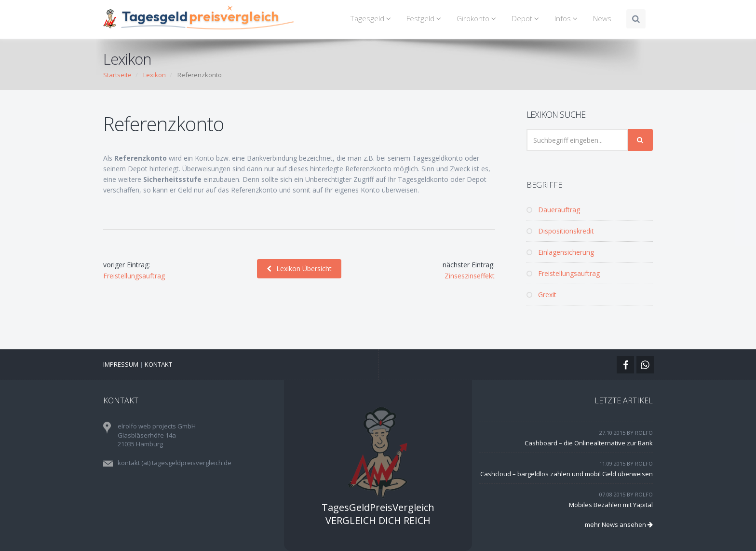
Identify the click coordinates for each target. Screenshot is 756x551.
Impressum (121, 364)
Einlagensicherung (560, 252)
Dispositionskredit (560, 231)
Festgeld (425, 19)
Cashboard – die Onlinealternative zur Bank (589, 443)
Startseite (117, 75)
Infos (567, 19)
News (602, 19)
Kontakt (158, 364)
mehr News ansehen (619, 524)
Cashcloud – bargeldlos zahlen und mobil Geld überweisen (567, 474)
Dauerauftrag (553, 210)
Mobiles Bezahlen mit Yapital (611, 505)
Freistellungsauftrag (134, 276)
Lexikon (155, 75)
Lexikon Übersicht (299, 269)
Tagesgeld (372, 19)
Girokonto (478, 19)
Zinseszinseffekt (470, 276)
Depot (527, 19)
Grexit (541, 295)
